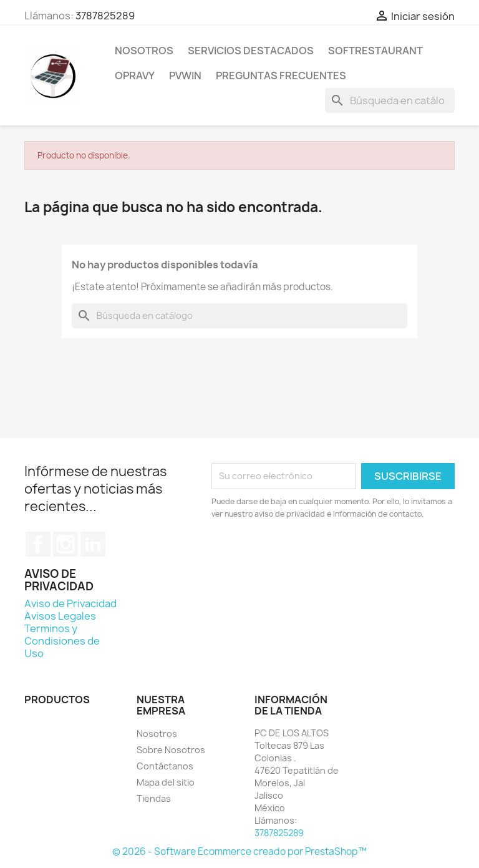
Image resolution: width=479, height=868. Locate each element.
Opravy (135, 76)
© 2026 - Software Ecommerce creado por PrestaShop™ (239, 851)
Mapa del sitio (166, 782)
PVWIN (185, 76)
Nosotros (144, 51)
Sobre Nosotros (171, 750)
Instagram (65, 544)
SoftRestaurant (375, 51)
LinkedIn (93, 544)
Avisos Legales (60, 616)
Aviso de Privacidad (70, 603)
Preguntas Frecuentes (281, 76)
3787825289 (105, 16)
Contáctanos (165, 766)
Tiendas (154, 798)
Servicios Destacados (251, 51)
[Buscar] (390, 100)
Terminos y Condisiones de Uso (62, 641)
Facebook (38, 544)
